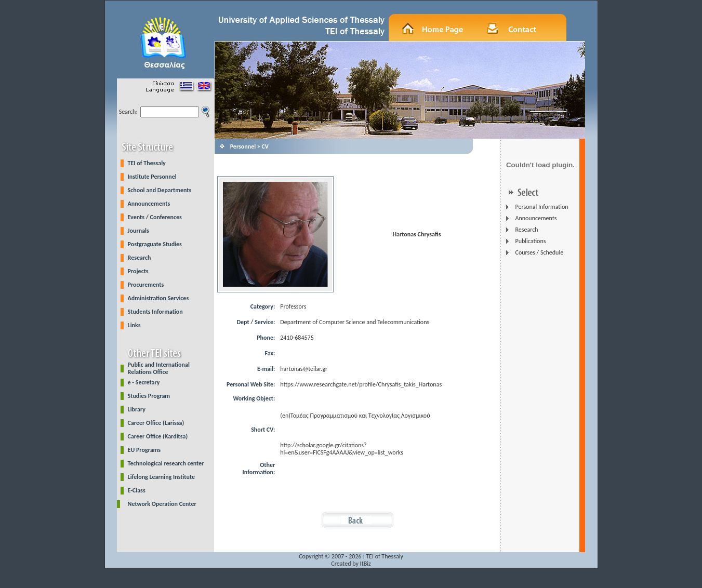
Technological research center (166, 463)
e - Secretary (144, 382)
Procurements (146, 285)
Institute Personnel (152, 177)
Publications (530, 241)
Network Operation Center (162, 504)
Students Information (155, 312)
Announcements (149, 204)
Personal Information (541, 207)
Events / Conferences (155, 217)
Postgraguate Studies (155, 244)
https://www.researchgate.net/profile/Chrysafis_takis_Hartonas (361, 384)
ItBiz (366, 564)
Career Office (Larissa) (156, 423)
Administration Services (158, 298)
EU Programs (144, 450)
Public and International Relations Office (159, 368)
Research (140, 258)
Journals (138, 231)
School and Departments (160, 190)
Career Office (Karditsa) (158, 436)
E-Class (137, 490)
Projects (138, 271)
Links (134, 325)
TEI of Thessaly (147, 163)
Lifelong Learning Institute (161, 477)
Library (137, 409)
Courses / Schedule (539, 252)
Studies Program (149, 396)
